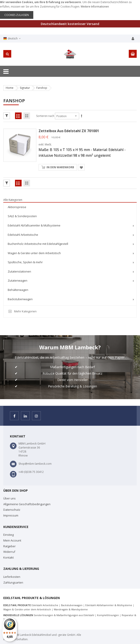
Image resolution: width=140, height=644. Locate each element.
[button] (81, 167)
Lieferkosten (12, 577)
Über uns (9, 498)
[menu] (70, 254)
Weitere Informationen (95, 7)
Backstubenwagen (72, 605)
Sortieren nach (45, 116)
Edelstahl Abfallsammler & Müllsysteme (109, 605)
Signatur (25, 88)
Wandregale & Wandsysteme (71, 609)
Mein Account (12, 540)
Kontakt (8, 557)
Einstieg (8, 535)
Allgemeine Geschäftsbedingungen (27, 504)
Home (10, 88)
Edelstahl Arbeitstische (45, 605)
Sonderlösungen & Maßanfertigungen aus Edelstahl (64, 615)
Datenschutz (12, 510)
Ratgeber (9, 546)
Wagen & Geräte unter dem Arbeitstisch (27, 609)
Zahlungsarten (13, 582)
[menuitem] (70, 207)
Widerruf (9, 552)
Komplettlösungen (108, 615)
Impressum (11, 515)
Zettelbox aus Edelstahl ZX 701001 (69, 131)
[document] (70, 9)
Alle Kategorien (13, 200)
